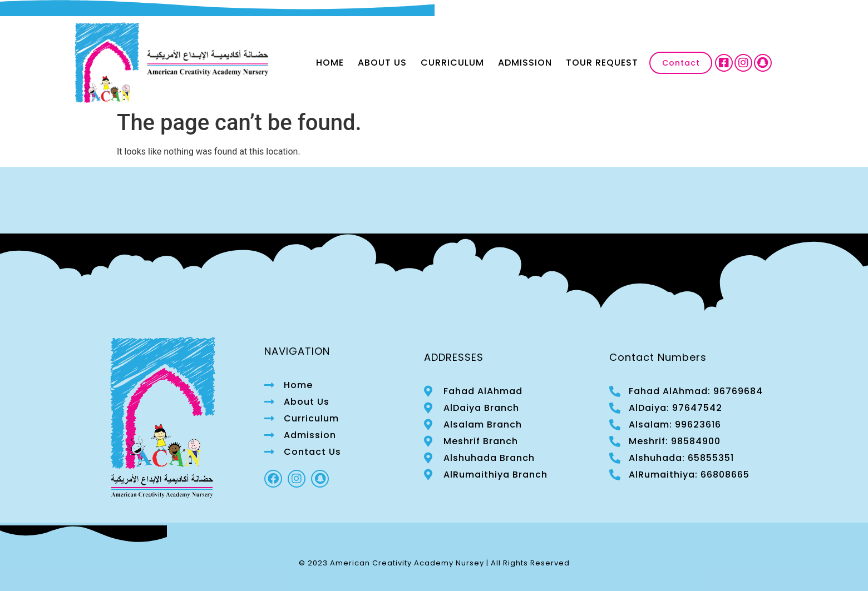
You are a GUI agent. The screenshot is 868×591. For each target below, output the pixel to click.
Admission (525, 63)
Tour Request (602, 63)
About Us (382, 63)
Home (330, 63)
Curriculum (452, 63)
